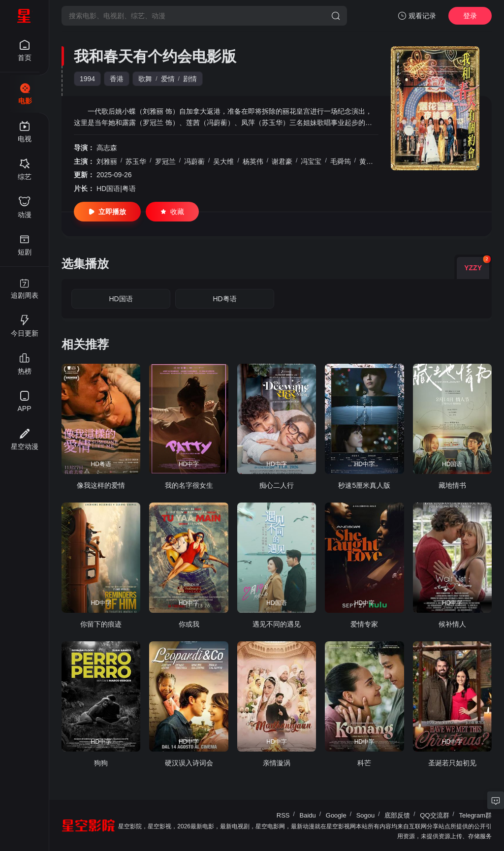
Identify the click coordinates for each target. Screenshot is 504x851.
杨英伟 (253, 161)
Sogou (366, 815)
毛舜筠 (341, 161)
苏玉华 (136, 161)
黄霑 (366, 161)
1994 (87, 79)
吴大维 (223, 161)
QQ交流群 (434, 815)
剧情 (190, 79)
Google (336, 815)
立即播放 (107, 212)
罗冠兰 (165, 161)
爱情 (168, 79)
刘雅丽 (107, 161)
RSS (283, 815)
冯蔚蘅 (194, 161)
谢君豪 (282, 161)
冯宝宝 (311, 161)
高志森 (107, 148)
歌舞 (145, 79)
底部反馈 (397, 815)
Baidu (308, 815)
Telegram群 (475, 815)
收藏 (172, 212)
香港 (117, 79)
